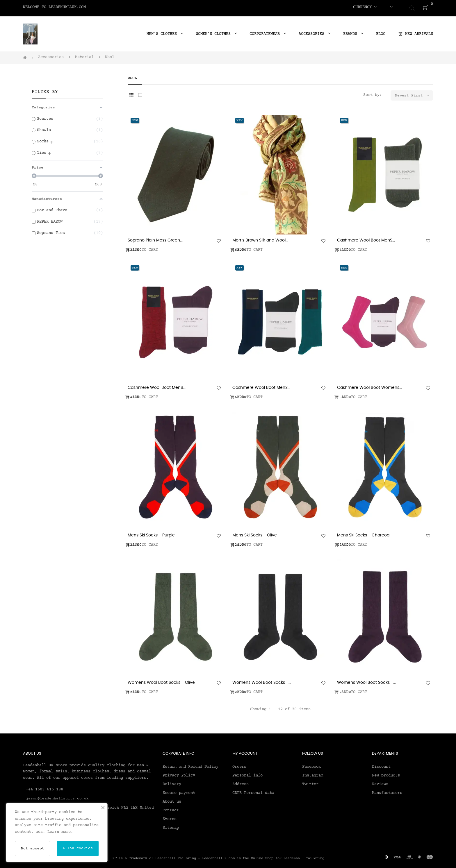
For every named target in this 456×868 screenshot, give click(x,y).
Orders (239, 765)
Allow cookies (78, 848)
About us (172, 799)
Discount (381, 765)
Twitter (310, 782)
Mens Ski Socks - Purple (151, 533)
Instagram (313, 773)
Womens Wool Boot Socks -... (262, 681)
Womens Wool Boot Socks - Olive (161, 681)
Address (241, 782)
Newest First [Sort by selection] (414, 93)
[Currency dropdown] (365, 7)
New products (386, 773)
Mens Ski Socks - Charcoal (364, 533)
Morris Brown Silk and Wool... (260, 238)
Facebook (311, 765)
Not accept (33, 849)
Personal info (247, 773)
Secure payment (179, 791)
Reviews (380, 782)
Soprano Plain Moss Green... (155, 238)
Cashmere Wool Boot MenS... (366, 238)
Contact (171, 808)
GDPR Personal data (253, 791)
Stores (170, 817)
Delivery (172, 782)
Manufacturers (387, 791)
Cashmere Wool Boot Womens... (369, 386)
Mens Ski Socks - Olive (255, 533)
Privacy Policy (179, 773)
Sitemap (171, 826)
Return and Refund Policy (190, 765)
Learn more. (60, 832)
